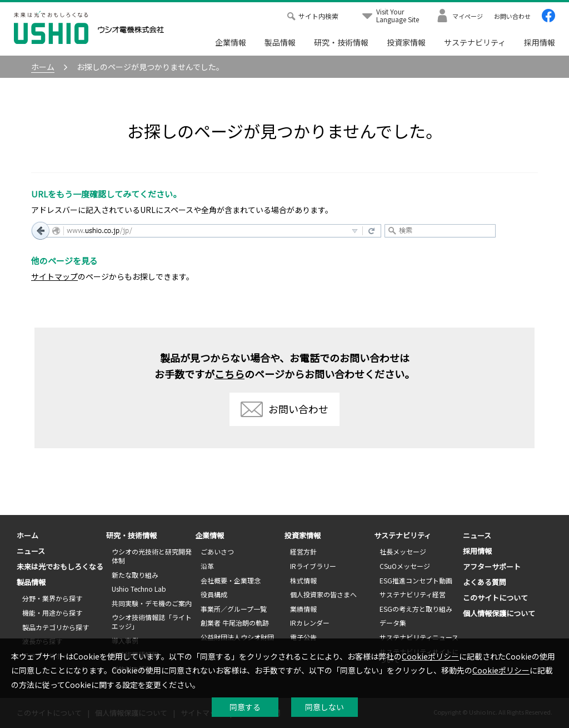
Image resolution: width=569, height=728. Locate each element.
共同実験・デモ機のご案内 (152, 603)
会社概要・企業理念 (231, 580)
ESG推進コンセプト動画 (416, 580)
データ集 (393, 623)
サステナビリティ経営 (413, 594)
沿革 (207, 566)
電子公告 (303, 637)
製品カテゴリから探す (56, 627)
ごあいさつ (217, 551)
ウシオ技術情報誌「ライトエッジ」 (152, 621)
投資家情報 (406, 42)
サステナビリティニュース (419, 637)
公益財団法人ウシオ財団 (237, 637)
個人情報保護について (499, 613)
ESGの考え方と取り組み (416, 609)
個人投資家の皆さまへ (323, 594)
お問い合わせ (284, 409)
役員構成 (214, 594)
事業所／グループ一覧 (234, 609)
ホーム (28, 535)
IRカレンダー (310, 623)
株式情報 (303, 580)
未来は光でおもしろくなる (60, 566)
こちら (229, 374)
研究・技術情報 (341, 42)
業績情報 (303, 609)
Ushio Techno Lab (139, 589)
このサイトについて (495, 598)
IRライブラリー (313, 566)
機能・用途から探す (52, 613)
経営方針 (303, 551)
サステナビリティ (475, 42)
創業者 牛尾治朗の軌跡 (235, 623)
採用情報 (540, 42)
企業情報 (231, 42)
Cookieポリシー (430, 656)
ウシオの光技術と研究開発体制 (152, 556)
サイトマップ (54, 276)
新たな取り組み (135, 575)
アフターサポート (492, 566)
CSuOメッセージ (405, 566)
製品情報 (280, 42)
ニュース (31, 551)
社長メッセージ (403, 551)
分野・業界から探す (52, 598)
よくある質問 (485, 582)
